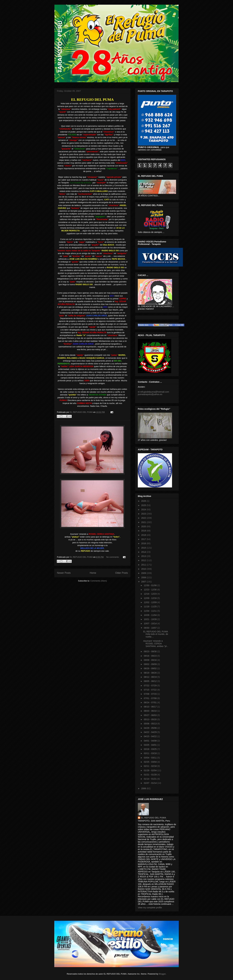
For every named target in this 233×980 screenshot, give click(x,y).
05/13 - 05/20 (150, 719)
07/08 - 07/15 (150, 694)
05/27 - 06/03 (150, 715)
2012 (144, 560)
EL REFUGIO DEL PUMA (154, 818)
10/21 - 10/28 (150, 619)
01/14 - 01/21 (150, 779)
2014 (144, 552)
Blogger (162, 974)
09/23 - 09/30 (150, 651)
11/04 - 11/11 (150, 611)
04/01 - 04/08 (150, 741)
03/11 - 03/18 (150, 753)
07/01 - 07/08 (150, 698)
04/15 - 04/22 (150, 736)
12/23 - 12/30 (150, 590)
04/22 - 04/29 (150, 732)
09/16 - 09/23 (150, 656)
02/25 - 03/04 (150, 762)
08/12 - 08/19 (150, 677)
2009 (144, 573)
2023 (144, 514)
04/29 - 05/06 (150, 728)
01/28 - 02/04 (150, 770)
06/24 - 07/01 (150, 702)
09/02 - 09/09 (150, 664)
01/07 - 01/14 (150, 783)
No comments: (113, 557)
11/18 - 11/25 (150, 607)
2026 (144, 501)
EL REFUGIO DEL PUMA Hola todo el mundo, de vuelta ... (156, 634)
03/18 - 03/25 (150, 749)
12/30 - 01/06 (150, 585)
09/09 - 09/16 (150, 660)
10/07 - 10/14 (150, 623)
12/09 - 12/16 (150, 598)
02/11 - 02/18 (150, 766)
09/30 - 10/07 (150, 628)
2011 (144, 565)
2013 (144, 556)
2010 (144, 569)
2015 (144, 548)
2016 (144, 543)
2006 (144, 788)
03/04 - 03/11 (150, 758)
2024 (144, 510)
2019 (144, 531)
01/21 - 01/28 (150, 775)
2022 (144, 518)
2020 (144, 526)
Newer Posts (64, 573)
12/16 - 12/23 (150, 594)
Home (93, 573)
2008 (144, 577)
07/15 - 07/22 (150, 690)
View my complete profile (150, 908)
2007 (144, 582)
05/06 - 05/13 (150, 724)
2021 (144, 522)
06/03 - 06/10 (150, 711)
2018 (144, 535)
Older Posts (122, 573)
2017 (144, 539)
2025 (144, 505)
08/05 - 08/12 (150, 681)
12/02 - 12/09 (150, 602)
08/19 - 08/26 (150, 673)
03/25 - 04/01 (150, 745)
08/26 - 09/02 (150, 668)
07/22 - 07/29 (150, 686)
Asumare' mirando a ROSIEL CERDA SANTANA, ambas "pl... (156, 644)
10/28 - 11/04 (150, 615)
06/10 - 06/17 (150, 707)
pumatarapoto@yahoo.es (150, 394)
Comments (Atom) (99, 581)
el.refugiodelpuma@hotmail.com (153, 392)
